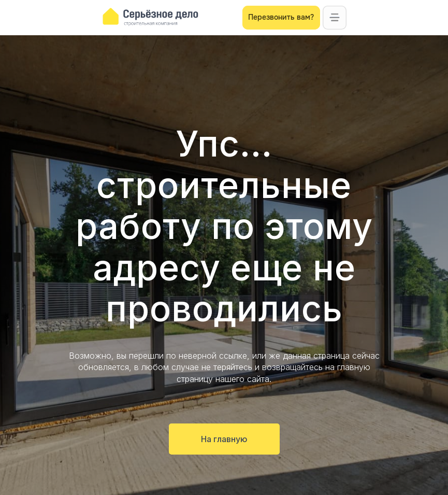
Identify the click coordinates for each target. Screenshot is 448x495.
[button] (335, 18)
